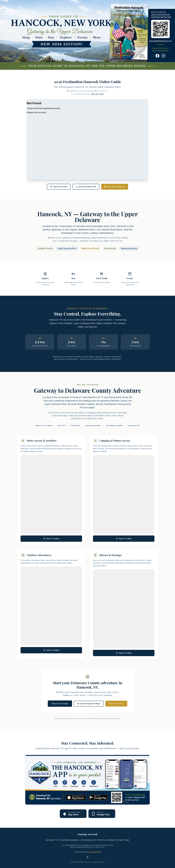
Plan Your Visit (116, 704)
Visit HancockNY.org (115, 187)
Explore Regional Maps (89, 704)
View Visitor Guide (60, 704)
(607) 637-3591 (97, 94)
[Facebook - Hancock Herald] (87, 857)
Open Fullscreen (59, 187)
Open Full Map (51, 539)
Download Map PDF (86, 187)
